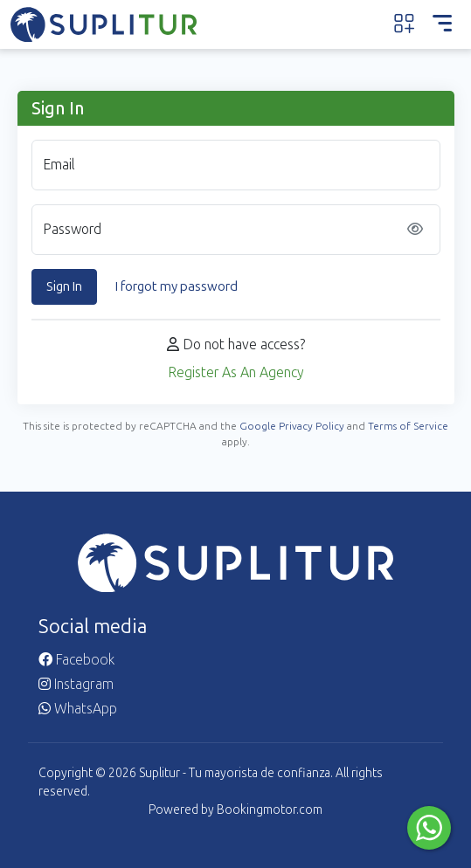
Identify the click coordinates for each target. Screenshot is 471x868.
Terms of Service (408, 426)
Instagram (76, 684)
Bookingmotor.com (270, 810)
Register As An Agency (236, 372)
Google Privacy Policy (292, 426)
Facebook (76, 660)
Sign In (64, 286)
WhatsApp (78, 709)
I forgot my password (177, 286)
